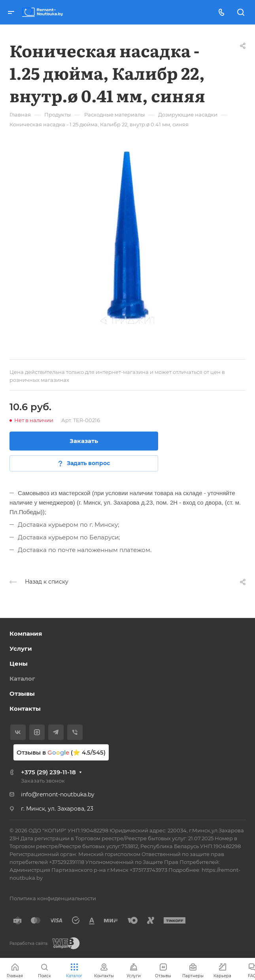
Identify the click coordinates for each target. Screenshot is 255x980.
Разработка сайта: (29, 943)
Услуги (21, 649)
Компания (26, 634)
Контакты (25, 709)
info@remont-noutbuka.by (58, 794)
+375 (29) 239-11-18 (48, 772)
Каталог (22, 679)
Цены (19, 664)
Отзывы (22, 694)
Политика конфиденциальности (53, 898)
